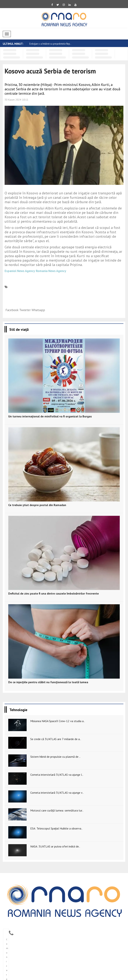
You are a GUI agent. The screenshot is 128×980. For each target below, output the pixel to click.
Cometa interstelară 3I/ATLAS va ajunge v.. (57, 793)
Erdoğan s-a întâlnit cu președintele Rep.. (50, 44)
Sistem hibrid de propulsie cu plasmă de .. (55, 757)
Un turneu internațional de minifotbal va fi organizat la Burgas (50, 416)
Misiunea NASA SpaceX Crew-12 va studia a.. (58, 721)
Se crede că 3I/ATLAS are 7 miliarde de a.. (56, 739)
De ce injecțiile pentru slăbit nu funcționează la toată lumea (48, 682)
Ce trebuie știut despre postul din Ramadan (37, 505)
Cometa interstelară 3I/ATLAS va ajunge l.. (57, 775)
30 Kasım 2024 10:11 (16, 100)
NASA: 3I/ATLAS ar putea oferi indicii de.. (55, 846)
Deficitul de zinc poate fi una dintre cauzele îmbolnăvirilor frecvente (54, 593)
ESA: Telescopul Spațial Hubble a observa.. (56, 828)
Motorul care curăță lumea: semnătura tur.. (57, 810)
